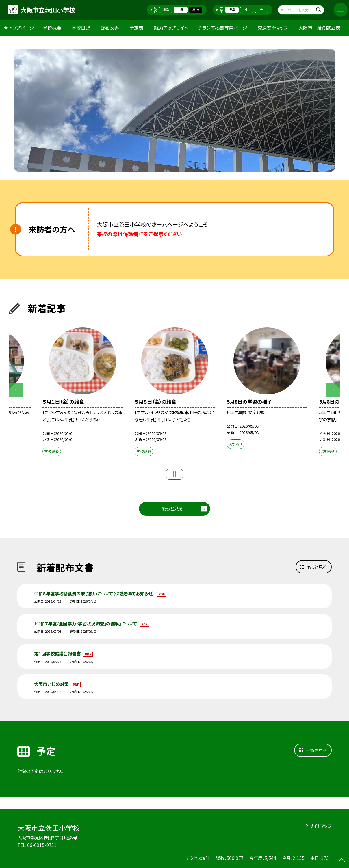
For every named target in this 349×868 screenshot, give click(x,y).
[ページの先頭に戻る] (342, 861)
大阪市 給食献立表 (319, 28)
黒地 (196, 10)
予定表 (136, 28)
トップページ (22, 28)
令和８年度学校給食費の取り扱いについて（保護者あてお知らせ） (95, 593)
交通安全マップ (273, 28)
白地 (181, 10)
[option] (174, 110)
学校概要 (52, 28)
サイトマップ (321, 826)
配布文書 (110, 28)
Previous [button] (16, 390)
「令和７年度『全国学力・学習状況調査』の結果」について (86, 623)
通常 (166, 10)
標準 (232, 10)
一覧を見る (316, 750)
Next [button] (333, 390)
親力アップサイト (171, 28)
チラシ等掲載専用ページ (222, 28)
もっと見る (172, 508)
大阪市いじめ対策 (52, 684)
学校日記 (81, 28)
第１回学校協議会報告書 (58, 653)
